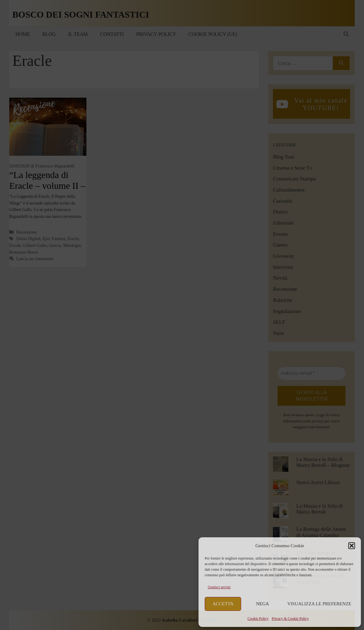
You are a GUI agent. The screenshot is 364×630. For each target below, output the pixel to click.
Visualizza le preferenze (320, 604)
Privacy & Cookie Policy (290, 619)
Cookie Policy (258, 619)
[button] (352, 546)
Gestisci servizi (219, 587)
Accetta (223, 604)
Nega (263, 604)
